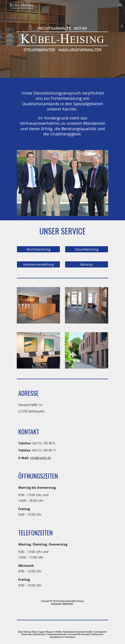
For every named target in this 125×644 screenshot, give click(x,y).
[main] (62, 112)
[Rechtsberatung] (38, 249)
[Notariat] (87, 265)
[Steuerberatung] (87, 249)
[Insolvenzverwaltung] (38, 265)
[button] (4, 5)
